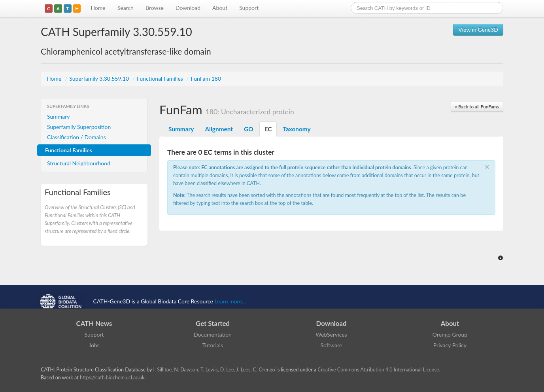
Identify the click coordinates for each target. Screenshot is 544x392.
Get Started (213, 323)
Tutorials (213, 345)
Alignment (219, 129)
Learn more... (230, 301)
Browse (155, 8)
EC (268, 129)
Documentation (213, 334)
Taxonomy (297, 129)
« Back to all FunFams (477, 107)
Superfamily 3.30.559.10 (100, 79)
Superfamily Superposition (79, 127)
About (220, 8)
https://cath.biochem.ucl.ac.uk (112, 378)
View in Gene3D (478, 29)
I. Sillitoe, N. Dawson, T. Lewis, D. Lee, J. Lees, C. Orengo (214, 370)
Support (249, 8)
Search (126, 8)
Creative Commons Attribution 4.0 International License (378, 370)
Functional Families (161, 79)
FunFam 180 (206, 79)
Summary (59, 116)
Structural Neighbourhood (79, 163)
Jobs (94, 345)
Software (331, 345)
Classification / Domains (76, 137)
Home (98, 8)
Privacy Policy (450, 345)
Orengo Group (450, 334)
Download (188, 8)
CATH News (94, 323)
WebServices (331, 334)
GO (249, 129)
